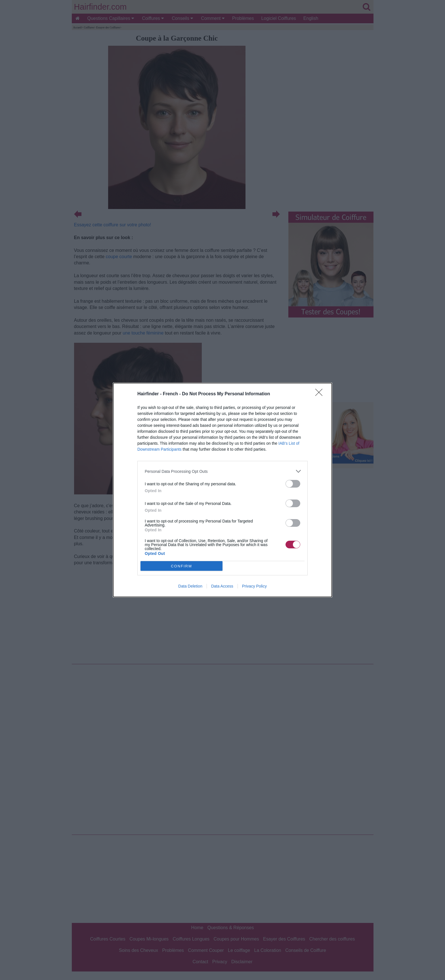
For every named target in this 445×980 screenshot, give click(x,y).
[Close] (321, 394)
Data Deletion (190, 586)
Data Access (222, 586)
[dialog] (222, 490)
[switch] (293, 484)
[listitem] (222, 471)
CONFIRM (181, 566)
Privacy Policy (254, 586)
